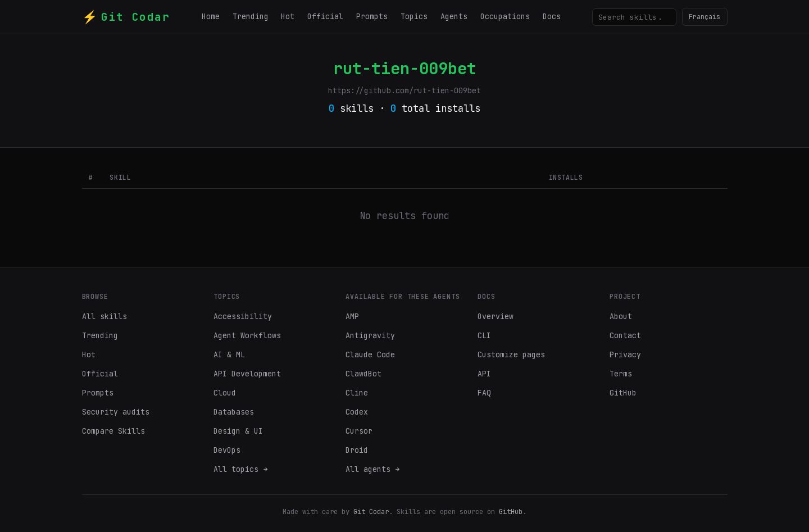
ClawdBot (363, 374)
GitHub (623, 393)
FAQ (484, 393)
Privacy (625, 354)
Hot (288, 16)
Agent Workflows (247, 335)
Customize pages (511, 354)
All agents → (372, 469)
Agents (454, 16)
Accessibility (243, 316)
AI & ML (229, 354)
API (484, 374)
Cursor (359, 431)
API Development (247, 374)
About (621, 316)
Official (325, 16)
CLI (484, 335)
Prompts (372, 16)
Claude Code (370, 354)
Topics (414, 16)
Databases (234, 412)
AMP (352, 316)
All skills (104, 316)
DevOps (227, 450)
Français (705, 17)
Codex (357, 412)
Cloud (225, 393)
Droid (357, 450)
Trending (251, 16)
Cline (357, 393)
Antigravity (370, 335)
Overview (496, 316)
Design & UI (238, 431)
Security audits (116, 412)
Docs (552, 16)
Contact (625, 335)
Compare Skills (113, 431)
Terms (621, 374)
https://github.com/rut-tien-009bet (404, 90)
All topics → (240, 469)
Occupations (505, 16)
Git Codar (371, 511)
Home (211, 16)
